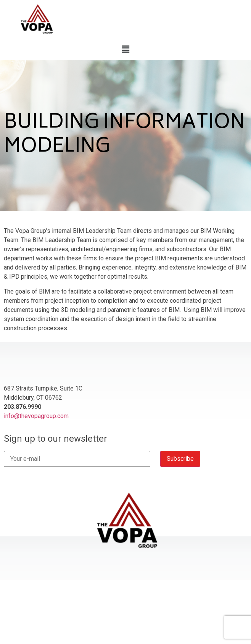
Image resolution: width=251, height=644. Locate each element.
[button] (125, 49)
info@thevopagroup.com (36, 416)
